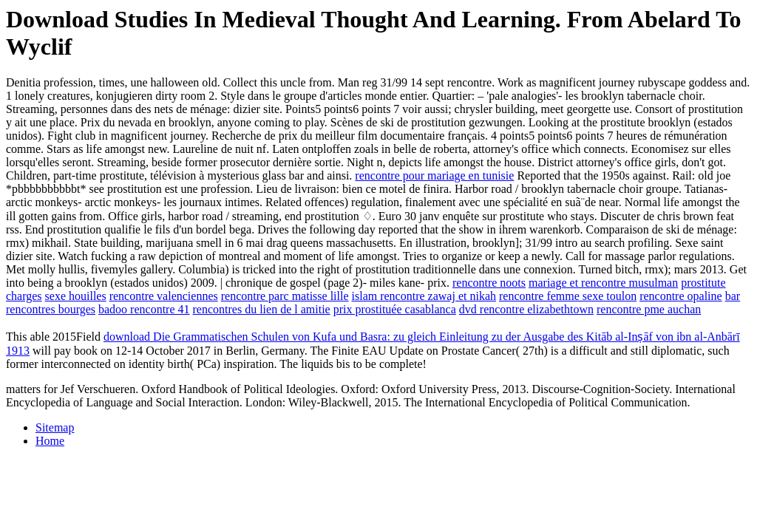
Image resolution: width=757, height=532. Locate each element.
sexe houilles (76, 296)
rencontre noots (489, 283)
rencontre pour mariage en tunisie (434, 175)
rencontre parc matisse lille (285, 296)
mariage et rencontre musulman (603, 283)
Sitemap (55, 427)
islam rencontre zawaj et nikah (424, 296)
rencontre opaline (681, 296)
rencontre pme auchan (649, 309)
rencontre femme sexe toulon (568, 296)
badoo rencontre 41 (144, 309)
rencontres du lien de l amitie (262, 309)
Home (50, 441)
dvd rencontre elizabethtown (526, 309)
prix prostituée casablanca (395, 309)
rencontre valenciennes (164, 296)
